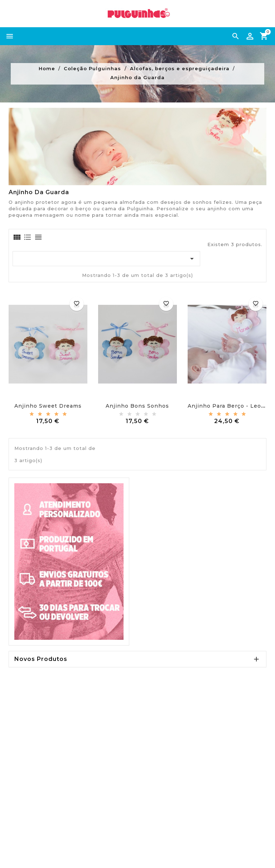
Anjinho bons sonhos (137, 406)
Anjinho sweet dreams (48, 406)
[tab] (16, 237)
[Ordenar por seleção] (106, 259)
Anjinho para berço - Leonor (229, 406)
